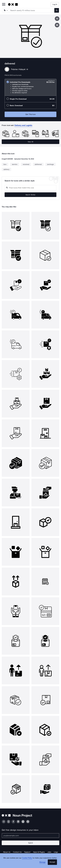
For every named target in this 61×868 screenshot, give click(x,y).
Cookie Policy (27, 858)
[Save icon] (57, 19)
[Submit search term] (57, 10)
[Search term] (32, 10)
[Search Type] (5, 10)
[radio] (30, 87)
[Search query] (30, 188)
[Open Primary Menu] (4, 5)
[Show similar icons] (57, 25)
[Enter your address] (30, 835)
